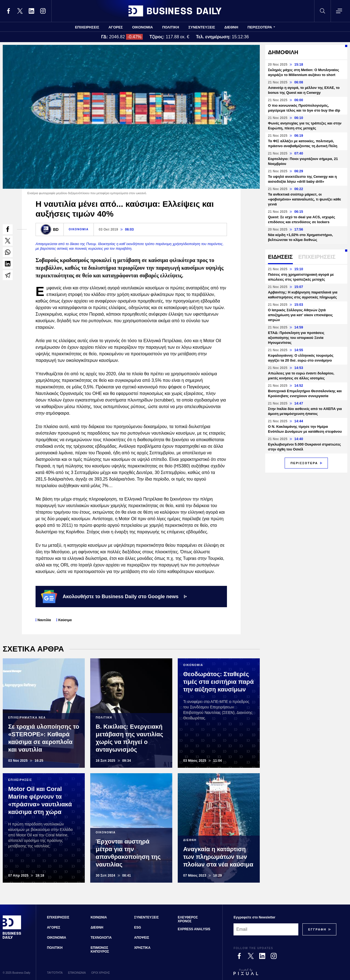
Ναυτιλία (44, 620)
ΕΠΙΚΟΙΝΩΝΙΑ (77, 973)
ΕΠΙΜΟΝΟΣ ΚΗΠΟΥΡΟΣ (100, 950)
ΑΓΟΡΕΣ (116, 27)
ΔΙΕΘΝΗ (231, 27)
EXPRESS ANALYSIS (194, 929)
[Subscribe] (317, 929)
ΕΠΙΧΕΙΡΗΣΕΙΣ (87, 27)
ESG (138, 927)
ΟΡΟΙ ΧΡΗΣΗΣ (101, 973)
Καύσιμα (65, 620)
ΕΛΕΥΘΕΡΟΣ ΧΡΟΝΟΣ (188, 919)
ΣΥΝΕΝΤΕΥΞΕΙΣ (202, 27)
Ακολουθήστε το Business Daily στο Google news (114, 597)
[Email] (266, 929)
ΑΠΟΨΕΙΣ (142, 938)
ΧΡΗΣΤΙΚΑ (142, 948)
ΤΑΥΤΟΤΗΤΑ (55, 973)
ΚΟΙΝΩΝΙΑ (99, 917)
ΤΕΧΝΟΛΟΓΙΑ (101, 938)
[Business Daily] (12, 938)
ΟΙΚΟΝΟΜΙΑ (142, 27)
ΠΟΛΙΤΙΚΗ (171, 27)
